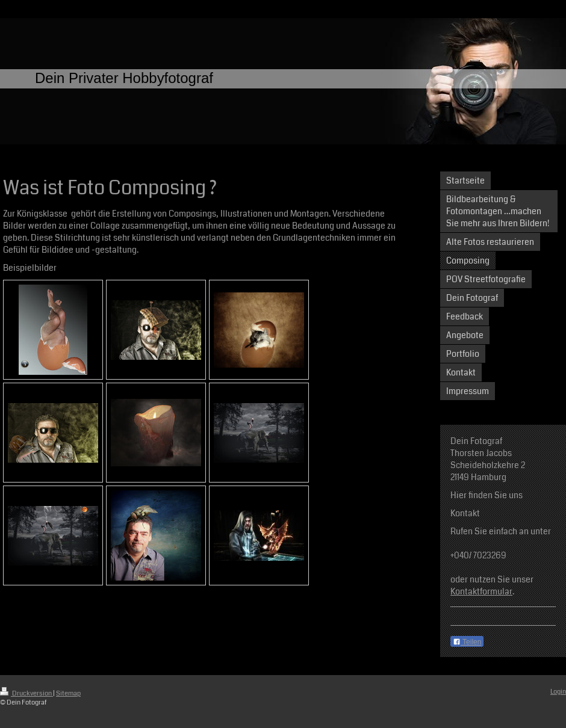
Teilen (467, 642)
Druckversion (26, 693)
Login (558, 692)
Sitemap (68, 693)
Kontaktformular (481, 591)
